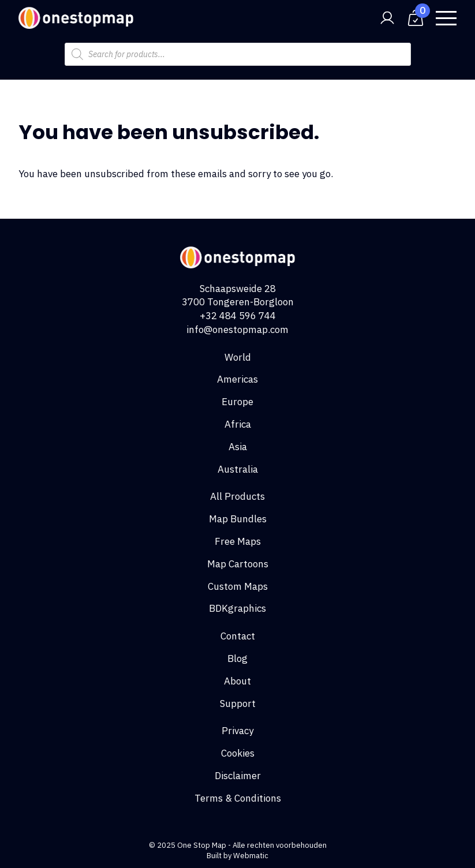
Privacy (238, 731)
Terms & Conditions (238, 798)
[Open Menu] (446, 18)
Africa (238, 424)
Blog (238, 659)
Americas (238, 379)
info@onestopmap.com (238, 330)
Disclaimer (238, 776)
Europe (238, 402)
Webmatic (251, 856)
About (238, 681)
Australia (238, 469)
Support (238, 704)
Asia (238, 447)
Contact (238, 636)
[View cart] (416, 18)
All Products (238, 496)
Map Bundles (238, 519)
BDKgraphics (238, 608)
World (238, 357)
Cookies (238, 753)
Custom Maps (238, 586)
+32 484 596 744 (238, 316)
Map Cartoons (238, 564)
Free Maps (238, 541)
